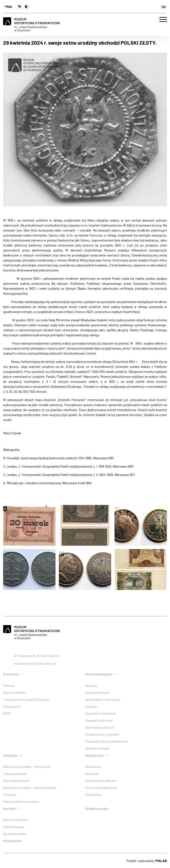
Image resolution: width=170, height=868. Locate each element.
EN (164, 7)
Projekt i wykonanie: (147, 861)
